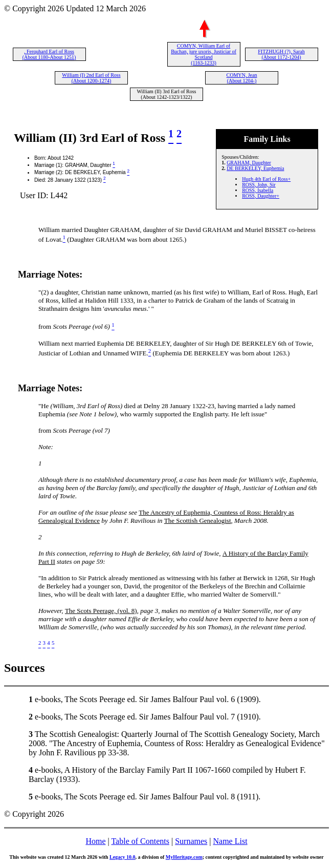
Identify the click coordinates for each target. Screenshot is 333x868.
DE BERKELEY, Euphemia (255, 168)
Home (95, 841)
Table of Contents (140, 841)
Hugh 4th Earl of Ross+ (266, 179)
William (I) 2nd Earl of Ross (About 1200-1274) (91, 78)
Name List (230, 841)
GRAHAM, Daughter (249, 163)
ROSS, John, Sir (259, 185)
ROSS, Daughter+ (261, 196)
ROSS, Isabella (258, 190)
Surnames (191, 841)
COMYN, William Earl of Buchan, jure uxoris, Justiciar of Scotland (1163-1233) (204, 54)
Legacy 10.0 (123, 857)
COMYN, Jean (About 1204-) (242, 78)
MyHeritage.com (184, 857)
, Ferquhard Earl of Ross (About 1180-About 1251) (49, 54)
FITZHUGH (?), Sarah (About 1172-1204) (281, 54)
